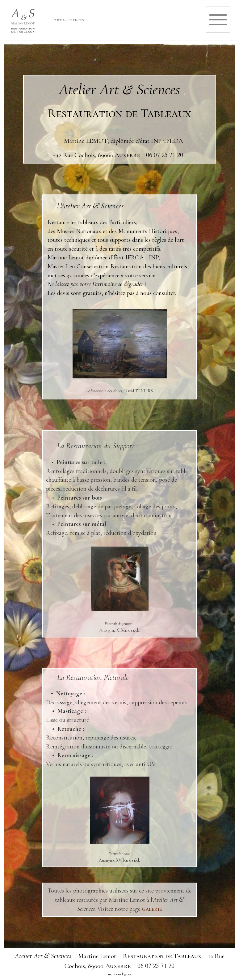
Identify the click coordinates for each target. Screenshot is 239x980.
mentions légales (120, 974)
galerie (152, 909)
